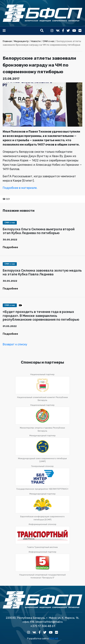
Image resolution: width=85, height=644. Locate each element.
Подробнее (10, 247)
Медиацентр (21, 41)
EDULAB (54, 638)
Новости (36, 41)
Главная (7, 41)
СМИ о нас (49, 41)
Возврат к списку (15, 344)
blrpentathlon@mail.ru (49, 622)
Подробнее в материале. (20, 188)
